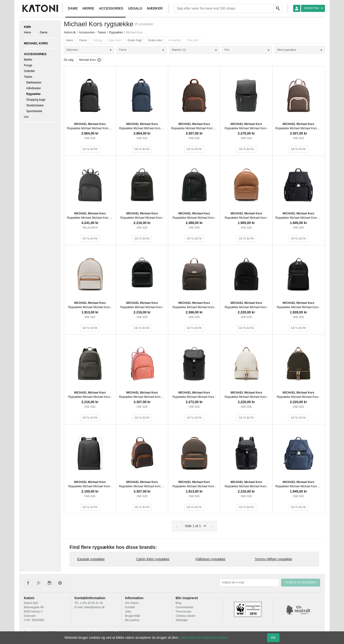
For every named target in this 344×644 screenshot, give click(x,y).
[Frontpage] (40, 8)
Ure (26, 117)
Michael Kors (36, 43)
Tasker (28, 77)
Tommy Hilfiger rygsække (273, 559)
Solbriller (30, 71)
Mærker (155, 8)
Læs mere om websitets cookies (204, 638)
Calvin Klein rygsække (153, 559)
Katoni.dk (70, 32)
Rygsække (33, 94)
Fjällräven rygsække (211, 559)
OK (273, 638)
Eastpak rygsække (91, 559)
